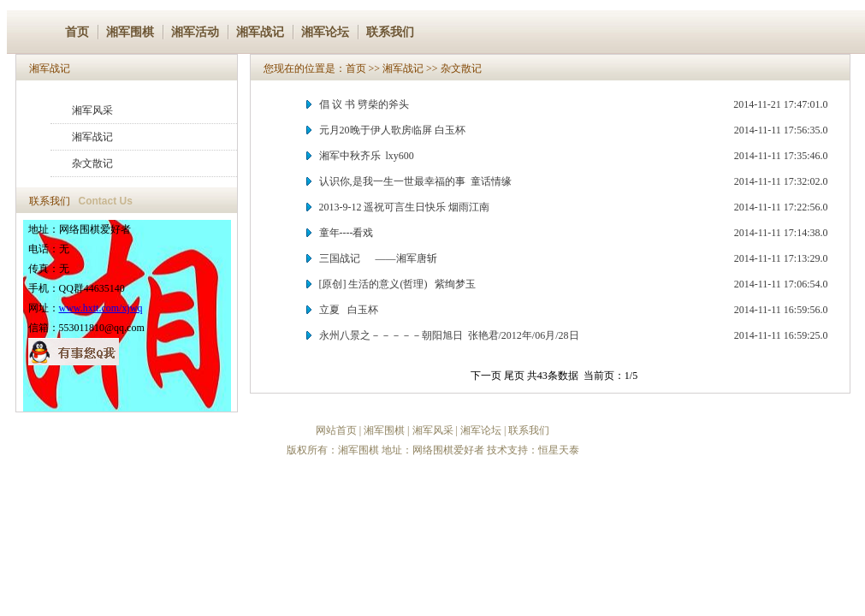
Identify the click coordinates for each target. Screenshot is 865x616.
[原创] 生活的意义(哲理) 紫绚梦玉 (398, 284)
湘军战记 (260, 32)
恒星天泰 (559, 450)
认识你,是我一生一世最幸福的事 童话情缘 (415, 181)
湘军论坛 (325, 32)
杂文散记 (92, 163)
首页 (77, 32)
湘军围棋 (130, 32)
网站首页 (336, 430)
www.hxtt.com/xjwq (101, 308)
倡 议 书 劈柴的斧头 (364, 104)
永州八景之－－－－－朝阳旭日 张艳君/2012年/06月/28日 (449, 335)
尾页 (514, 376)
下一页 (486, 376)
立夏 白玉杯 (349, 310)
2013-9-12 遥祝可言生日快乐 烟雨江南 (405, 207)
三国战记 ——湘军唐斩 (378, 258)
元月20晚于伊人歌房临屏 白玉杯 (392, 130)
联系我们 (390, 32)
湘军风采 (92, 110)
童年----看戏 (347, 233)
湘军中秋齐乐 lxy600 (367, 156)
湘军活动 (195, 32)
